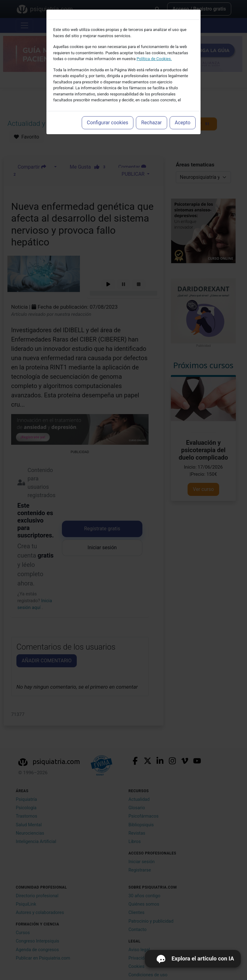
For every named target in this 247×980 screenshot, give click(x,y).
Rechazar (151, 123)
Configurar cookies (108, 123)
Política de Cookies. (154, 59)
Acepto (183, 123)
